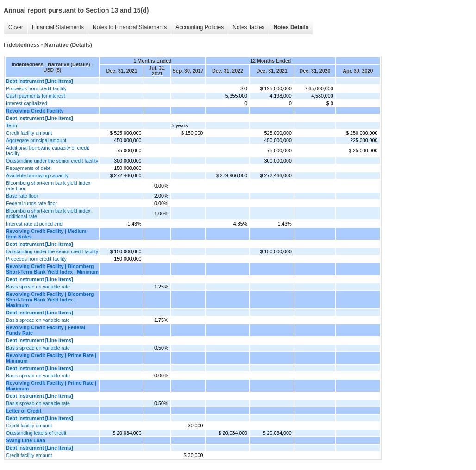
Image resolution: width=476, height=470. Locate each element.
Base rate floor (22, 196)
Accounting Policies (200, 27)
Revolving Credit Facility (35, 111)
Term (12, 125)
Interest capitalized (27, 103)
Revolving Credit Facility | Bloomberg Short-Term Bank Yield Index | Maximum (50, 300)
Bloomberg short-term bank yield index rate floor (48, 186)
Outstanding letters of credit (36, 433)
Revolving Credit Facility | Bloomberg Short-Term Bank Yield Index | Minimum (52, 269)
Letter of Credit (24, 411)
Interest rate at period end (34, 224)
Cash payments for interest (35, 96)
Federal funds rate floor (31, 203)
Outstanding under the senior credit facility (52, 161)
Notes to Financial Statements (130, 27)
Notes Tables (248, 27)
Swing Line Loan (26, 440)
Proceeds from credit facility (36, 88)
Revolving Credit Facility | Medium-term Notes (47, 234)
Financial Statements (58, 27)
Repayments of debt (28, 168)
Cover (16, 27)
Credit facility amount (29, 133)
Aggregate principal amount (36, 140)
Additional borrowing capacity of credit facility (47, 150)
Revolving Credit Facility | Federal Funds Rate (46, 330)
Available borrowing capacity (37, 175)
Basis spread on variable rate (38, 287)
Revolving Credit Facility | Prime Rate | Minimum (51, 358)
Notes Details (291, 27)
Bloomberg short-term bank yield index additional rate (48, 213)
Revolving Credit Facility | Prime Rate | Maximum (51, 386)
